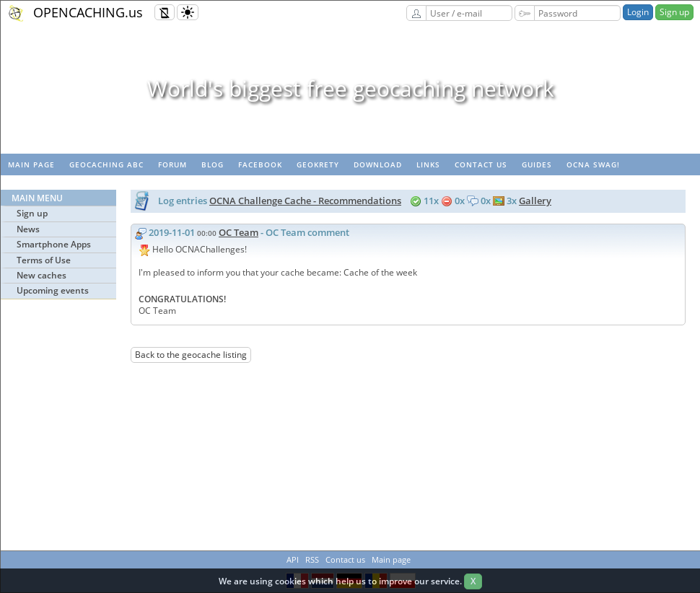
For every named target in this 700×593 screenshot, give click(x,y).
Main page (31, 164)
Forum (172, 164)
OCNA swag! (593, 164)
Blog (213, 164)
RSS (312, 559)
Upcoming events (53, 290)
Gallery (535, 201)
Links (428, 164)
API (293, 559)
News (28, 229)
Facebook (260, 164)
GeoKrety (318, 164)
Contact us (481, 164)
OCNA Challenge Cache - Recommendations (305, 201)
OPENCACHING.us (88, 12)
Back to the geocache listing (191, 355)
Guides (537, 164)
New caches (41, 275)
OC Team (239, 232)
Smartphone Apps (54, 244)
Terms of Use (44, 260)
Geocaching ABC (106, 164)
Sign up (674, 12)
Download (378, 164)
